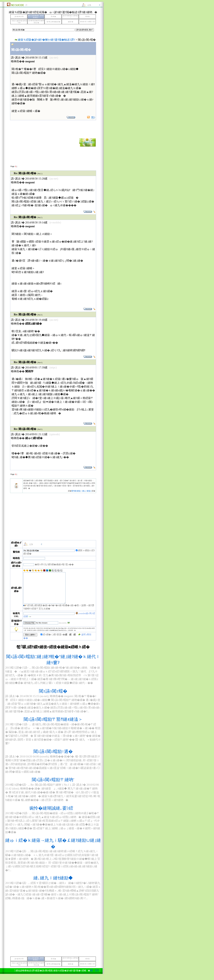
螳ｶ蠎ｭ (88, 17)
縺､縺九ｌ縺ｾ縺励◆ (53, 884)
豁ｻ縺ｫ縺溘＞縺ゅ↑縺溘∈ (82, 491)
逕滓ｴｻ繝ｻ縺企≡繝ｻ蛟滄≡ (71, 17)
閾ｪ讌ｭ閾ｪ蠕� (53, 697)
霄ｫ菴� (53, 17)
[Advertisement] (33, 142)
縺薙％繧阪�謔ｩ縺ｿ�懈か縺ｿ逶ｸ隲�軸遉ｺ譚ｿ (46, 40)
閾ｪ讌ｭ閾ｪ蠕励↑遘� (53, 758)
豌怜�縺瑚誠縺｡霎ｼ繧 (53, 814)
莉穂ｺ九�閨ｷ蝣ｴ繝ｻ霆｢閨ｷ (19, 22)
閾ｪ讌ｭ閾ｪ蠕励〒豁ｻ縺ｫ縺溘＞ (53, 725)
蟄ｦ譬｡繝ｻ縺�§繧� (53, 22)
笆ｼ (93, 117)
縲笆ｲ (57, 976)
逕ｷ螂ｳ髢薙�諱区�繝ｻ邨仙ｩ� (36, 22)
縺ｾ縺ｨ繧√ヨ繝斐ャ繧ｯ (88, 22)
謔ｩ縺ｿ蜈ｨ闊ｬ (19, 17)
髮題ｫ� (71, 22)
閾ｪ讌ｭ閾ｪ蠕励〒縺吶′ (53, 786)
